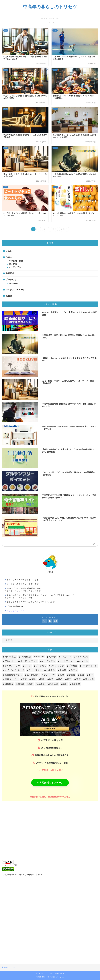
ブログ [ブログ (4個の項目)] (28, 666)
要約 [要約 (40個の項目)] (31, 684)
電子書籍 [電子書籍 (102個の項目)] (76, 684)
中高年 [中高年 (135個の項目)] (63, 670)
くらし (9, 251)
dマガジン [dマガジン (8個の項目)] (66, 657)
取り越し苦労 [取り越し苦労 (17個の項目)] (33, 675)
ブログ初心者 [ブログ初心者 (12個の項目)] (57, 666)
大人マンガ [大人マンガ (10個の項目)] (49, 675)
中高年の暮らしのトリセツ (50, 7)
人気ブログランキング (12, 875)
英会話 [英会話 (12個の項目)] (21, 684)
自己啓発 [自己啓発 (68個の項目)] (9, 684)
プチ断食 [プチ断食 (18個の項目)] (73, 666)
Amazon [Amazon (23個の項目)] (40, 657)
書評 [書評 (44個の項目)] (91, 675)
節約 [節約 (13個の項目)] (60, 679)
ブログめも (11, 279)
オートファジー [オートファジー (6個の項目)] (67, 661)
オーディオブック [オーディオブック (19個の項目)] (29, 661)
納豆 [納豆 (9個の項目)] (69, 679)
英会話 (9, 296)
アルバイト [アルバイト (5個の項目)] (10, 661)
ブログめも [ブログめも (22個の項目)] (41, 666)
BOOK (9, 257)
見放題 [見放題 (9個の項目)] (41, 684)
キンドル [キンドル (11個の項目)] (83, 661)
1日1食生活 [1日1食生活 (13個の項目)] (10, 657)
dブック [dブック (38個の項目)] (52, 657)
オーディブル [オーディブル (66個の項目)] (48, 661)
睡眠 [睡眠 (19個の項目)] (42, 679)
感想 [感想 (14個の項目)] (62, 675)
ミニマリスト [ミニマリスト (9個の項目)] (35, 670)
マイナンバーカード (15, 290)
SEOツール (14, 284)
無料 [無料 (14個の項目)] (33, 679)
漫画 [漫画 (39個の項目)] (24, 679)
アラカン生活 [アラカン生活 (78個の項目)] (82, 657)
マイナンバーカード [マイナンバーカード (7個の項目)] (14, 670)
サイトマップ (40, 974)
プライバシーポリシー (57, 974)
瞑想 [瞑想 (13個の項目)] (51, 679)
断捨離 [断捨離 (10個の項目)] (72, 675)
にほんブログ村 (9, 863)
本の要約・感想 (16, 261)
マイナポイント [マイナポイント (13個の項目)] (89, 666)
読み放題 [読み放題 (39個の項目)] (54, 684)
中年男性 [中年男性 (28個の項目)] (50, 670)
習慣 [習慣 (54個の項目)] (78, 679)
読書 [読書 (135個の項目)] (65, 684)
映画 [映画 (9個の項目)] (82, 675)
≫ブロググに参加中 (32, 875)
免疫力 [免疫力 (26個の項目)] (74, 670)
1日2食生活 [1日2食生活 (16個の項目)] (26, 657)
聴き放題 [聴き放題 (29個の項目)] (89, 679)
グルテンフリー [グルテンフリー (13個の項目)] (12, 666)
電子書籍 (13, 264)
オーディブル (15, 267)
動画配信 (10, 273)
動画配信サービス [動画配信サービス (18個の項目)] (13, 675)
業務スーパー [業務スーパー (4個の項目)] (11, 679)
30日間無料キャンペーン (50, 783)
